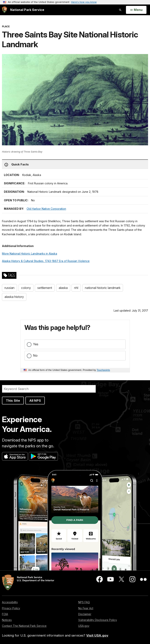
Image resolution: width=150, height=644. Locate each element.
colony (26, 288)
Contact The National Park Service (24, 626)
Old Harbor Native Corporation (46, 209)
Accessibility (10, 602)
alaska (63, 288)
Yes (36, 344)
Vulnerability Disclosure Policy (98, 620)
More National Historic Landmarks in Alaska (30, 254)
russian (9, 288)
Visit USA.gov (97, 635)
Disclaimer (85, 614)
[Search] (49, 389)
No (35, 355)
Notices (7, 620)
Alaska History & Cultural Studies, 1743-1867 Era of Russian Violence (46, 261)
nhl (76, 288)
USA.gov (84, 626)
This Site (13, 401)
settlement (45, 288)
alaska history (14, 297)
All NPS (35, 401)
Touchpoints (103, 370)
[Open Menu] (136, 10)
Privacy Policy (11, 608)
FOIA (5, 614)
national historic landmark (103, 288)
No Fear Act (86, 608)
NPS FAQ (84, 602)
